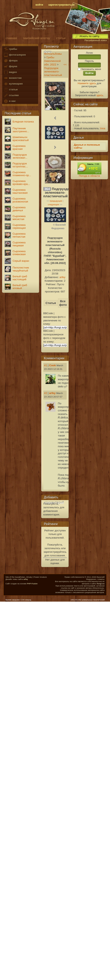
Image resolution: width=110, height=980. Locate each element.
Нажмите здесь (87, 83)
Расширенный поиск (96, 40)
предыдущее (56, 201)
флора (10, 61)
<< (65, 65)
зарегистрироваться (61, 5)
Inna (103, 128)
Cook (52, 365)
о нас (10, 101)
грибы (10, 49)
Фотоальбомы (53, 54)
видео (10, 72)
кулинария (13, 84)
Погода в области (89, 176)
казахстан (13, 78)
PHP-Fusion (32, 584)
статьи (11, 90)
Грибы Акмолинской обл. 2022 (52, 61)
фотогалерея (15, 55)
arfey (62, 277)
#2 (46, 393)
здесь (100, 95)
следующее (53, 204)
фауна (10, 67)
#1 (46, 365)
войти (39, 5)
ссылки (11, 95)
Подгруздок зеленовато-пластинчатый (53, 72)
